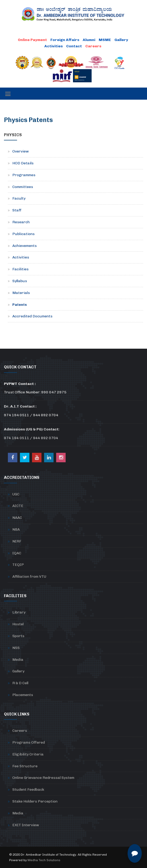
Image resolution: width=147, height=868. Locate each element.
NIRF (17, 541)
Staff (17, 210)
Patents (20, 305)
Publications (23, 234)
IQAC (17, 553)
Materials (21, 293)
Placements (23, 695)
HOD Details (23, 163)
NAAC (17, 518)
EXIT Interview (26, 825)
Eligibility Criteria (28, 754)
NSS (16, 648)
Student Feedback (28, 790)
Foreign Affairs (65, 40)
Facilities (20, 269)
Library (19, 612)
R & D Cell (20, 683)
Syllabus (20, 281)
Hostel (18, 624)
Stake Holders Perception (35, 801)
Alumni (89, 40)
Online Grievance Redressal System (43, 778)
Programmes (24, 175)
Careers (20, 731)
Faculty (19, 198)
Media (18, 660)
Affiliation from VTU (29, 577)
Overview (21, 151)
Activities (54, 46)
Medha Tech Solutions (44, 860)
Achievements (25, 246)
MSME (105, 40)
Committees (23, 187)
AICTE (18, 506)
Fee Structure (25, 766)
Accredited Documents (32, 316)
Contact (74, 46)
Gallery (121, 40)
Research (21, 222)
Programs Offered (29, 742)
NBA (16, 529)
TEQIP (18, 565)
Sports (18, 636)
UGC (16, 494)
